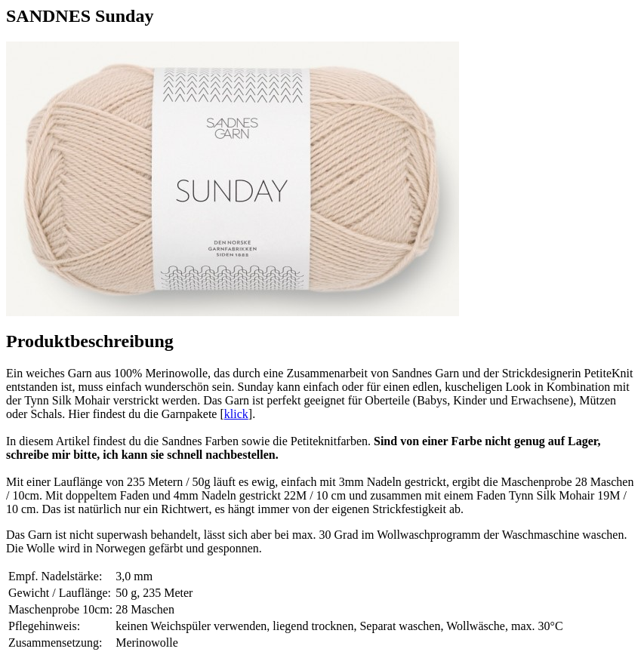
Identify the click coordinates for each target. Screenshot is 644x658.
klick (236, 414)
